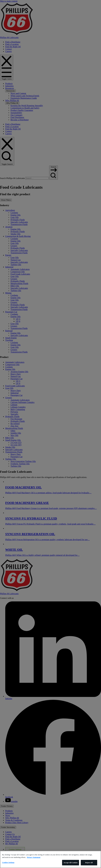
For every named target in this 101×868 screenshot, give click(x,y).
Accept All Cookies (71, 863)
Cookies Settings (8, 862)
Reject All (89, 863)
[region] (50, 859)
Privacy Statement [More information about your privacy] (34, 857)
